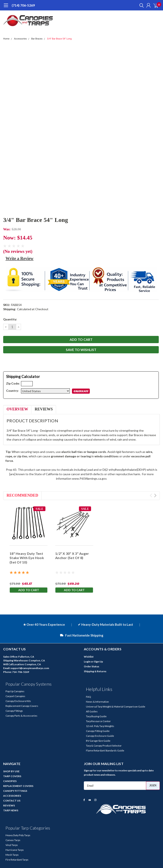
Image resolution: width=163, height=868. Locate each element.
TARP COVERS (12, 776)
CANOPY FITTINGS (15, 791)
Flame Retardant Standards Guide (105, 750)
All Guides (92, 711)
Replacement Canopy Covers (22, 706)
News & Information (97, 702)
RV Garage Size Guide (98, 741)
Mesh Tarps (12, 855)
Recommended (22, 495)
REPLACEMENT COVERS (18, 786)
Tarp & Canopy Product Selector (104, 746)
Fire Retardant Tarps (17, 860)
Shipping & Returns (95, 671)
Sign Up (98, 662)
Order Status (91, 666)
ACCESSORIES (12, 796)
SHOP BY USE (11, 771)
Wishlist (89, 657)
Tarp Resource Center (98, 721)
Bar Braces (37, 39)
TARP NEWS (11, 810)
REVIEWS (9, 805)
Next (155, 495)
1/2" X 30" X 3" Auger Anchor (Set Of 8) (72, 556)
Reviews (44, 409)
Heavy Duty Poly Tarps (18, 835)
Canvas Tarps (13, 840)
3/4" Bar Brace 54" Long (59, 39)
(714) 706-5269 (23, 5)
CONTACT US (12, 801)
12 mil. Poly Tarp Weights (100, 726)
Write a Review (20, 258)
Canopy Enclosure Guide (100, 736)
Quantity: (10, 319)
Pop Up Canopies (15, 691)
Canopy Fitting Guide (98, 731)
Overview (17, 409)
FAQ (89, 697)
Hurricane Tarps (15, 850)
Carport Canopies (15, 696)
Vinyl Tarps (12, 845)
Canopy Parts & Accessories (21, 716)
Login (87, 662)
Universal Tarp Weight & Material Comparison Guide (116, 707)
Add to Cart (29, 590)
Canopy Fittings (14, 711)
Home (6, 39)
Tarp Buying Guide (96, 716)
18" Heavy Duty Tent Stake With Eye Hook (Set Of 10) (27, 558)
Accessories (20, 39)
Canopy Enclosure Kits (18, 701)
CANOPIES (10, 781)
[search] (141, 5)
